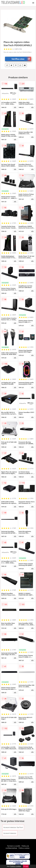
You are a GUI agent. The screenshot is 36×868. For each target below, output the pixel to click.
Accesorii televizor (10, 833)
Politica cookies (24, 848)
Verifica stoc (21, 59)
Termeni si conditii (14, 846)
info (15, 107)
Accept (26, 866)
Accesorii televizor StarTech (13, 827)
